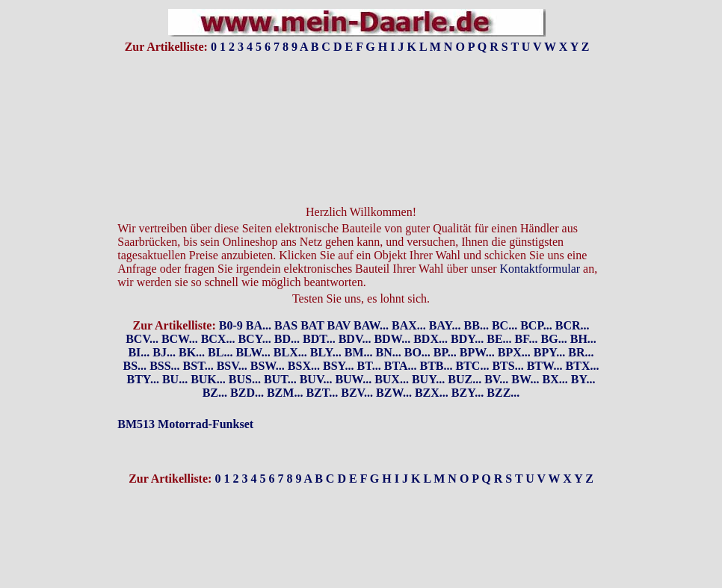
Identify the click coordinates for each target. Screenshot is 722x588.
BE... (499, 313)
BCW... (180, 313)
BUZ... (465, 354)
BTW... (545, 340)
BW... (525, 354)
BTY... (142, 354)
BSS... (164, 340)
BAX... (409, 300)
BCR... (573, 300)
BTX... (583, 340)
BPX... (514, 327)
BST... (198, 340)
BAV (339, 300)
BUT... (280, 354)
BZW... (394, 367)
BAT (312, 300)
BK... (192, 327)
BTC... (473, 340)
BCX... (218, 313)
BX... (555, 354)
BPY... (550, 327)
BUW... (353, 354)
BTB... (436, 340)
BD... (287, 313)
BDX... (431, 313)
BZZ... (503, 367)
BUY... (428, 354)
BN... (389, 327)
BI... (139, 327)
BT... (369, 340)
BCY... (254, 313)
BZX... (432, 367)
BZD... (247, 367)
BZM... (285, 367)
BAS (286, 300)
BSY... (339, 340)
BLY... (326, 327)
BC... (505, 300)
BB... (476, 300)
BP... (445, 327)
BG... (554, 313)
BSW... (268, 340)
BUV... (316, 354)
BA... (259, 300)
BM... (359, 327)
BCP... (536, 300)
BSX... (304, 340)
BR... (581, 327)
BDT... (319, 313)
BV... (496, 354)
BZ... (215, 367)
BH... (583, 313)
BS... (135, 340)
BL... (220, 327)
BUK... (208, 354)
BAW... (371, 300)
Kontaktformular (540, 243)
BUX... (392, 354)
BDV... (355, 313)
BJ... (164, 327)
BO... (417, 327)
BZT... (322, 367)
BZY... (468, 367)
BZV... (357, 367)
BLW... (253, 327)
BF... (527, 313)
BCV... (142, 313)
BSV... (232, 340)
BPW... (477, 327)
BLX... (290, 327)
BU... (175, 354)
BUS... (245, 354)
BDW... (392, 313)
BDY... (467, 313)
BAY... (445, 300)
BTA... (401, 340)
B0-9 (231, 300)
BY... (583, 354)
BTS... (507, 340)
